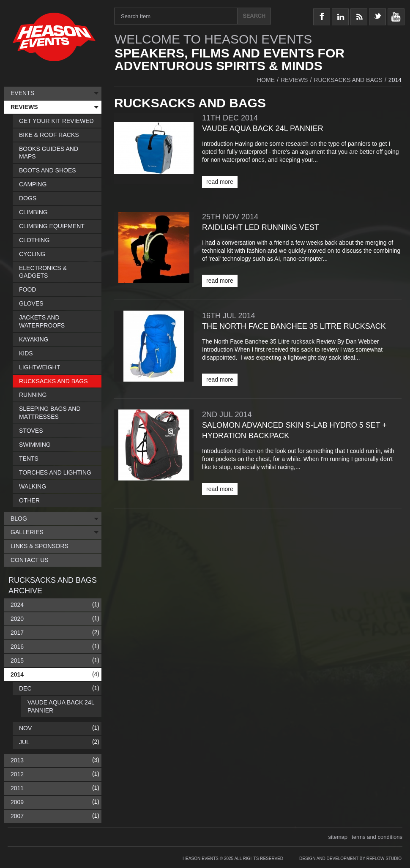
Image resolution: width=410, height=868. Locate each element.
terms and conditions (377, 837)
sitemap (338, 837)
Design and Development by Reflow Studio (350, 858)
